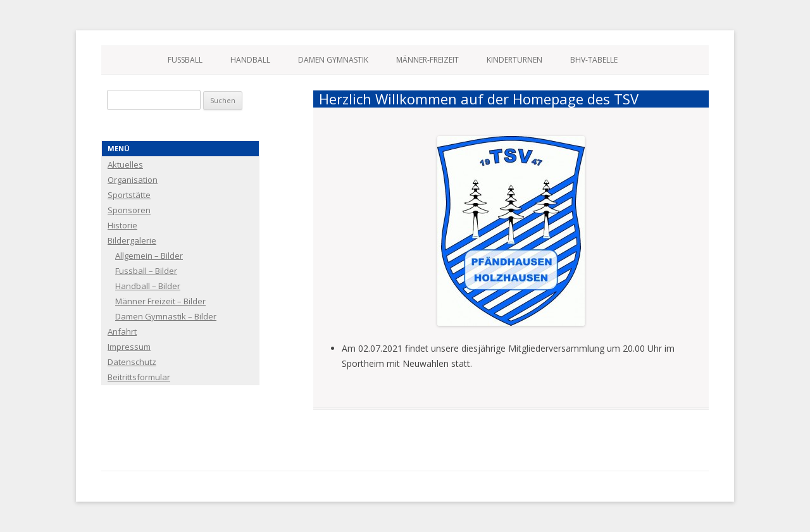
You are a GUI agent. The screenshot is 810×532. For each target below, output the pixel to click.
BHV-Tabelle (594, 60)
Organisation (133, 180)
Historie (122, 225)
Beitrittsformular (139, 377)
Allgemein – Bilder (149, 256)
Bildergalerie (132, 240)
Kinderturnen (514, 60)
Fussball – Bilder (146, 271)
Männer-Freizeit (427, 60)
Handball (250, 60)
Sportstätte (129, 195)
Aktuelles (125, 164)
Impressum (129, 347)
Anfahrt (122, 331)
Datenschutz (132, 362)
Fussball (185, 60)
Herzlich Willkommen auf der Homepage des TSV (479, 99)
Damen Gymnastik (333, 60)
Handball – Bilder (148, 286)
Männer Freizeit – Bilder (160, 301)
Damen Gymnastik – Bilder (166, 316)
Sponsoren (129, 210)
